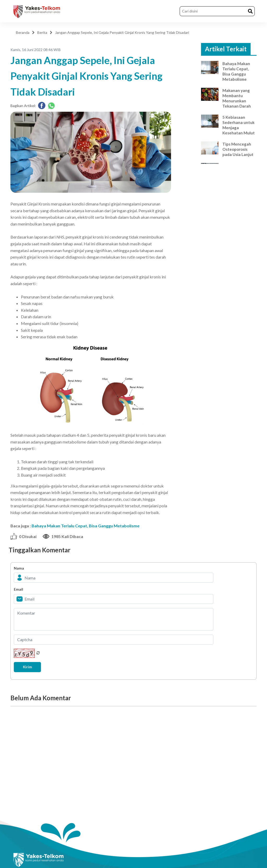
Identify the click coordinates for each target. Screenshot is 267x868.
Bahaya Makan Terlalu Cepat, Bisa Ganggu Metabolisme (86, 526)
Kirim (29, 667)
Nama (19, 568)
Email (19, 589)
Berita (42, 32)
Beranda (23, 32)
